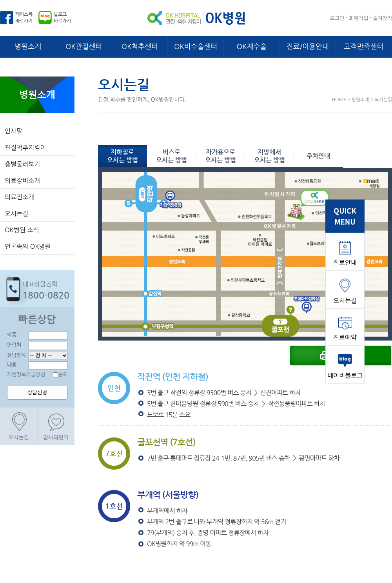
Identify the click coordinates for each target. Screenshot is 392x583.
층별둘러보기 (22, 164)
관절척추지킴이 (25, 148)
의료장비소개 (22, 180)
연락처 (14, 345)
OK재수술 (252, 47)
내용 (12, 364)
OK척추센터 (140, 47)
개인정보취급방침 (26, 374)
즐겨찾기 (382, 18)
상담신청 (37, 393)
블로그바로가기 (62, 17)
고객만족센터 (364, 47)
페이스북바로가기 (24, 17)
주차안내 (318, 156)
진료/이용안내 (308, 47)
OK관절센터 (84, 47)
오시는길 (16, 213)
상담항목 (16, 355)
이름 (12, 334)
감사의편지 (56, 437)
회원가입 (358, 18)
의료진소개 (19, 197)
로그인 (337, 18)
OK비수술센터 (196, 47)
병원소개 (28, 47)
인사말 (14, 131)
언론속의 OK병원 (28, 246)
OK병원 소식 (22, 230)
